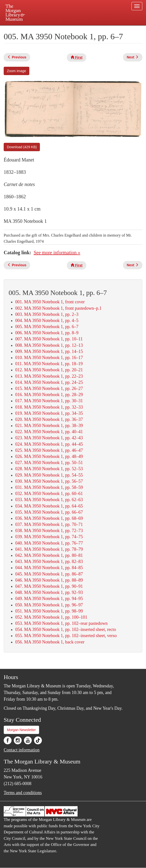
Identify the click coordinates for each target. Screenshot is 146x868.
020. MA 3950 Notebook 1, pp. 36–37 (49, 419)
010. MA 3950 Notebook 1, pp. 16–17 (49, 358)
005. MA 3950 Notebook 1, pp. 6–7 (47, 327)
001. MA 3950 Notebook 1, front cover (50, 302)
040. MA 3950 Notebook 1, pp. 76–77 (49, 543)
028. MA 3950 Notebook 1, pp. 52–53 (49, 469)
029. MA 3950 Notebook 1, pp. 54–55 (49, 475)
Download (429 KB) (22, 147)
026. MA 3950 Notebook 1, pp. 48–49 (49, 456)
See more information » (57, 253)
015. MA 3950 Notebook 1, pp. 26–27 (49, 388)
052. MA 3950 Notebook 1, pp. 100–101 (51, 617)
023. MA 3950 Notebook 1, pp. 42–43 (49, 438)
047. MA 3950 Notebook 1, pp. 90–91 (49, 586)
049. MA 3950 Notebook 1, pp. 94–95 (49, 599)
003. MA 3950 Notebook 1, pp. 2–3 (47, 314)
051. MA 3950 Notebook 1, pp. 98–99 (49, 611)
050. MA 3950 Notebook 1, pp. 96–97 (49, 605)
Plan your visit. (32, 29)
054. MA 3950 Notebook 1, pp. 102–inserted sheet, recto (66, 629)
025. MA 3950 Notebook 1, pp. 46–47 (49, 450)
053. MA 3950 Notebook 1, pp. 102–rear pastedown (61, 623)
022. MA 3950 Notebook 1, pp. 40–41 (49, 432)
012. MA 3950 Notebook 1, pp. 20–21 (49, 370)
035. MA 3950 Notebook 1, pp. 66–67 (49, 512)
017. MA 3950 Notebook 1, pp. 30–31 (49, 401)
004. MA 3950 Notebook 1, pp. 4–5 (47, 320)
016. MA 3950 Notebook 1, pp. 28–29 (49, 395)
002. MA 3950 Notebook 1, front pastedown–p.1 (58, 308)
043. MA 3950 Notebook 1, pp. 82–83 (49, 561)
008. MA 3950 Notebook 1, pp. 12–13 (49, 345)
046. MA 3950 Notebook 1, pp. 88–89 (49, 580)
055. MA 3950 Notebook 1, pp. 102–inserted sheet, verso (66, 636)
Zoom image (16, 71)
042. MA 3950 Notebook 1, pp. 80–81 (49, 555)
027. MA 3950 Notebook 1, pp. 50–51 (49, 463)
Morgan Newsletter (21, 730)
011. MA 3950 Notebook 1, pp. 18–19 (49, 364)
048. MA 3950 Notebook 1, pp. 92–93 (49, 592)
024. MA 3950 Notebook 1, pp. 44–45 (49, 444)
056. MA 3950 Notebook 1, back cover (50, 642)
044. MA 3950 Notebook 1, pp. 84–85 (49, 568)
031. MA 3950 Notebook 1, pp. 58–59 (49, 487)
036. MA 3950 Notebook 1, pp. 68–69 (49, 518)
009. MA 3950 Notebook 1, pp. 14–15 (49, 351)
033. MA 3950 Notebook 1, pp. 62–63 (49, 500)
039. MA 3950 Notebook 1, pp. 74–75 (49, 537)
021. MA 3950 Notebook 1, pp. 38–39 (49, 426)
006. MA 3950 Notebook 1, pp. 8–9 (47, 333)
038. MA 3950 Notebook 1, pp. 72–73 (49, 531)
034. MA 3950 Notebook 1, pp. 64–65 (49, 506)
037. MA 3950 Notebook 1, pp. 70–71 (49, 524)
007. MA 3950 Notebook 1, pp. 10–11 (49, 339)
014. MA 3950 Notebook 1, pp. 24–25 (49, 382)
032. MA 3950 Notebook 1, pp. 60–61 (49, 494)
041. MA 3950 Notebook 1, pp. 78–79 (49, 549)
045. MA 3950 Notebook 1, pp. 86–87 (49, 574)
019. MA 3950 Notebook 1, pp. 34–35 (49, 413)
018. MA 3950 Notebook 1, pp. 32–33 (49, 407)
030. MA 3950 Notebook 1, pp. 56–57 (49, 481)
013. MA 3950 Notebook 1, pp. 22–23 (49, 376)
